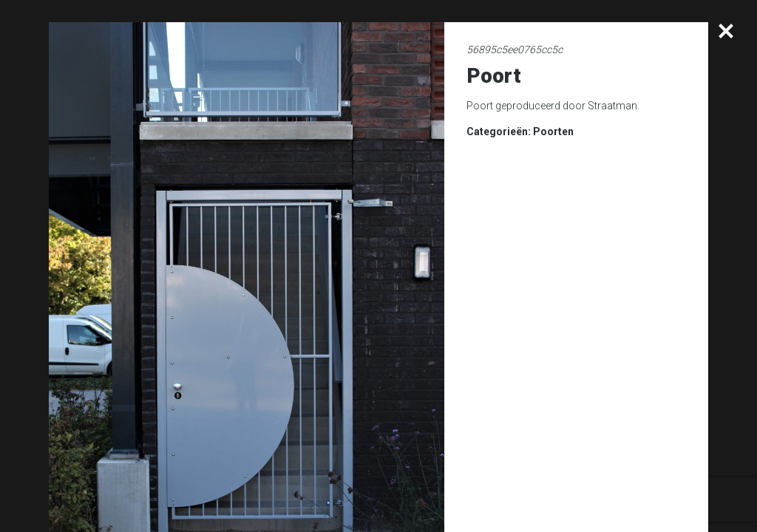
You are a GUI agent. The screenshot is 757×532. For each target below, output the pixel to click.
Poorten (553, 132)
